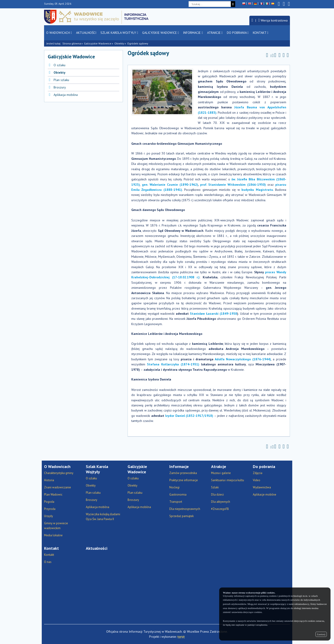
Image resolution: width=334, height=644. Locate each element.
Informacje (193, 33)
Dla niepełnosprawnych (185, 509)
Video (257, 480)
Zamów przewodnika (183, 473)
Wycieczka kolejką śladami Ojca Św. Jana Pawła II (103, 517)
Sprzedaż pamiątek (181, 516)
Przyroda (50, 509)
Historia (49, 480)
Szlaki (215, 487)
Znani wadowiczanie (58, 487)
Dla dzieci (217, 495)
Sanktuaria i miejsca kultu (228, 480)
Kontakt (261, 33)
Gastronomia (178, 495)
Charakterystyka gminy (59, 473)
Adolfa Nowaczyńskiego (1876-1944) (243, 359)
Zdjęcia (258, 473)
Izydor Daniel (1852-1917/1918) (189, 416)
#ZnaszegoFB (220, 509)
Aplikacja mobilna (66, 95)
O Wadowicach (59, 33)
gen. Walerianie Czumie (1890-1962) (170, 185)
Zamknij (321, 634)
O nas (48, 562)
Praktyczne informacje (184, 480)
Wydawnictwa (262, 487)
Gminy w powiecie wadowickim (56, 526)
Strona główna (72, 43)
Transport (176, 502)
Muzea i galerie (221, 473)
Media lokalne (53, 535)
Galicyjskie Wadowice (161, 33)
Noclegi (174, 487)
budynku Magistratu (257, 190)
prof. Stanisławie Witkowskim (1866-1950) (233, 185)
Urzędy (48, 516)
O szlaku (59, 65)
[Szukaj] (233, 4)
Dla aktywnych (221, 502)
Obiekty (119, 43)
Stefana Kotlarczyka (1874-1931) (173, 364)
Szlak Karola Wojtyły (119, 33)
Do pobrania (238, 33)
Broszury (60, 87)
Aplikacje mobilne (265, 495)
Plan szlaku (61, 80)
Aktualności (86, 33)
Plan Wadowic (53, 495)
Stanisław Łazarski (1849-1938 (214, 314)
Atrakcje (215, 33)
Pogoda (49, 502)
